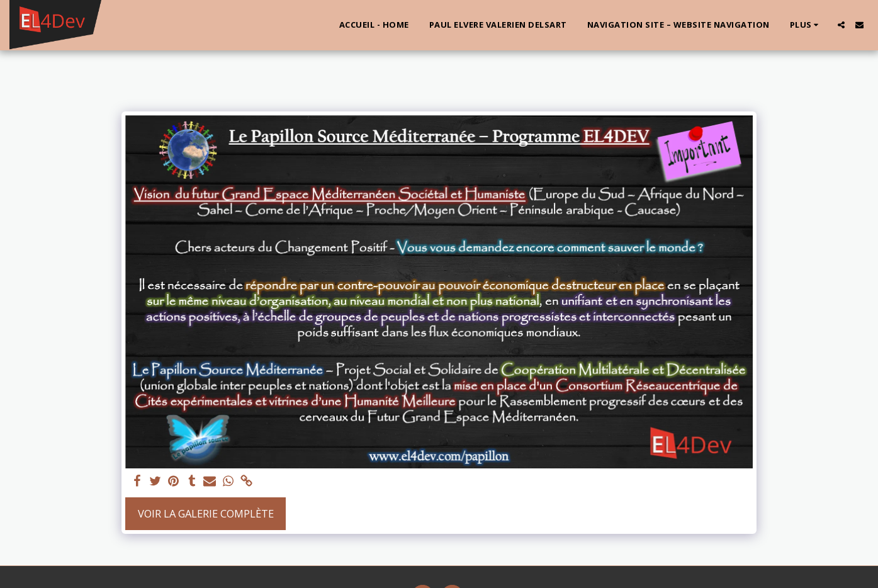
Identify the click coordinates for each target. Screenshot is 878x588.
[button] (841, 25)
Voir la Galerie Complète (206, 513)
